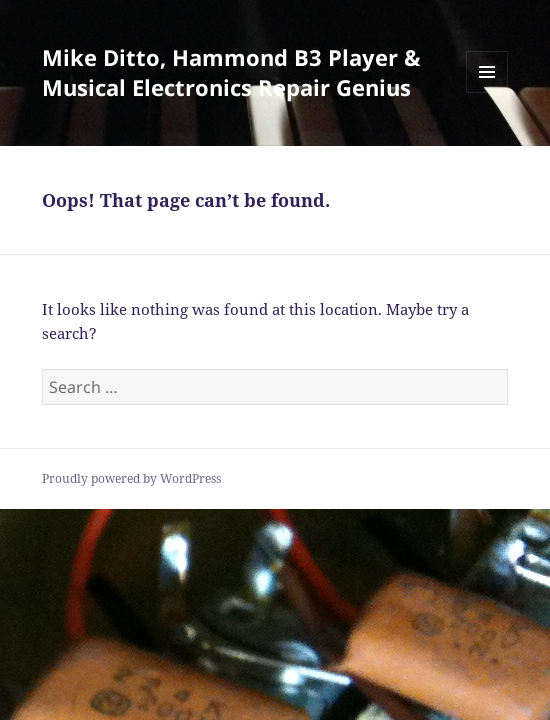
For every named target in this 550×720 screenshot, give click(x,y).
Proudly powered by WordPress (131, 478)
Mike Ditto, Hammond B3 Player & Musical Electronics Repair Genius (231, 72)
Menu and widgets (487, 92)
